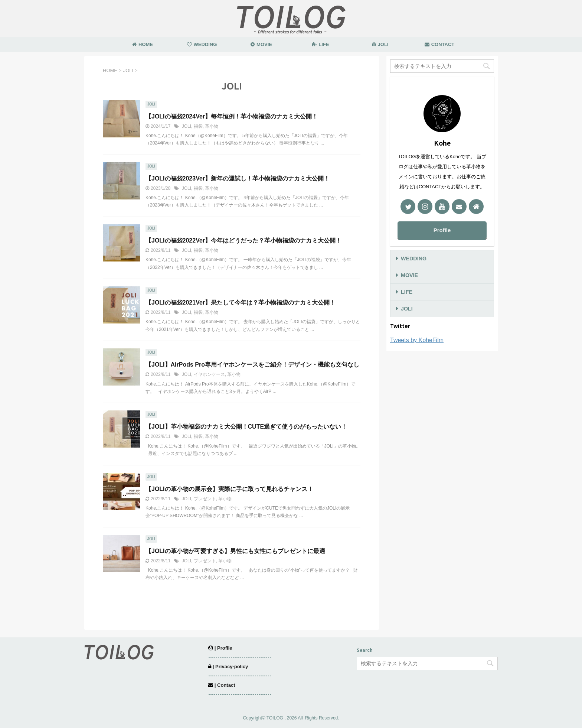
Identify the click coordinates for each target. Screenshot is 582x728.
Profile (442, 230)
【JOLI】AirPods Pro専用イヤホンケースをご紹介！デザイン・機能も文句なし (252, 365)
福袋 (198, 126)
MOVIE (261, 44)
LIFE (321, 44)
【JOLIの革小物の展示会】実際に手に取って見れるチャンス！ (229, 489)
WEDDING (202, 44)
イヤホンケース (209, 374)
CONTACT (440, 44)
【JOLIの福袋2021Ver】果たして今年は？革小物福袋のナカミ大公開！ (241, 303)
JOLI (380, 44)
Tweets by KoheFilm (417, 340)
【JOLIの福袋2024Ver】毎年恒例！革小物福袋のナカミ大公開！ (232, 116)
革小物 (212, 126)
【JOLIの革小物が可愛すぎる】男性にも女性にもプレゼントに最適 (235, 551)
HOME (143, 44)
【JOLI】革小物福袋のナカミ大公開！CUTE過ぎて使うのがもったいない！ (246, 427)
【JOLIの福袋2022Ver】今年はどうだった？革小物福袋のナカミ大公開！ (243, 240)
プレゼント (205, 499)
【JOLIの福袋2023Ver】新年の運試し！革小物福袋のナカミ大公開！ (238, 178)
